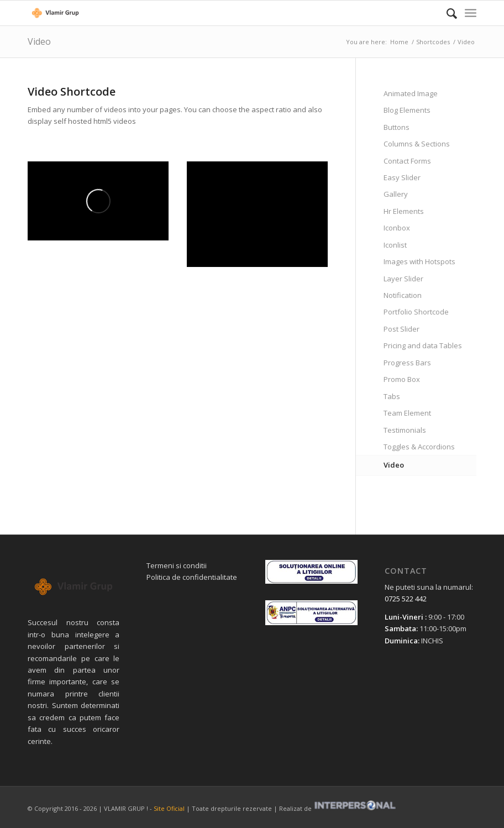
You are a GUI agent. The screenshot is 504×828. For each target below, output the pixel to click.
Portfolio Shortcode (416, 312)
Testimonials (405, 430)
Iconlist (395, 245)
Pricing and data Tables (423, 345)
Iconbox (397, 228)
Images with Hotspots (419, 261)
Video (39, 41)
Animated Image (411, 93)
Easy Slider (402, 177)
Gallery (396, 194)
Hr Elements (404, 211)
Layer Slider (403, 279)
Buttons (397, 127)
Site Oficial (169, 808)
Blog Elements (407, 110)
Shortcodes (433, 42)
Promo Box (402, 379)
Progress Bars (407, 363)
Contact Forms (407, 161)
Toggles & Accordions (419, 447)
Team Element (407, 413)
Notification (403, 295)
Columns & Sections (417, 144)
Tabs (392, 396)
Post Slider (401, 329)
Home (399, 42)
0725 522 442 (406, 599)
